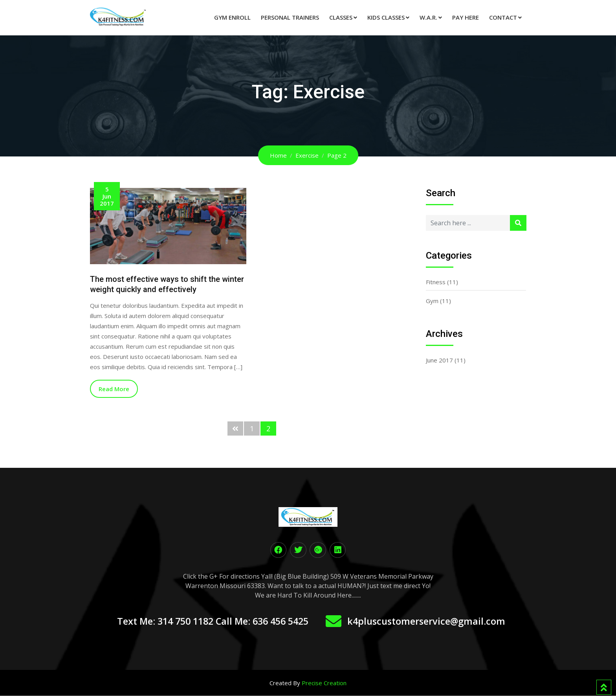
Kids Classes (386, 17)
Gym (432, 301)
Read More (114, 389)
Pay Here (466, 17)
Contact (503, 17)
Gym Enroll (232, 17)
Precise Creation (324, 684)
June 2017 (439, 360)
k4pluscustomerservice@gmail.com (434, 622)
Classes (341, 17)
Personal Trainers (290, 17)
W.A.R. (428, 17)
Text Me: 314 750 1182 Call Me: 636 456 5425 (209, 622)
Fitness (436, 282)
